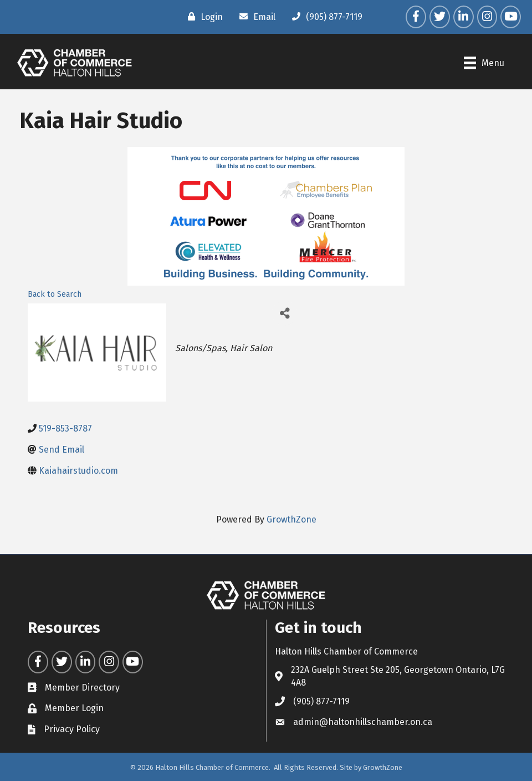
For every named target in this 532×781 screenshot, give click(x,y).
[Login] (203, 17)
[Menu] (484, 63)
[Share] (285, 313)
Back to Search (55, 294)
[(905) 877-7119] (324, 17)
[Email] (255, 17)
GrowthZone (291, 519)
